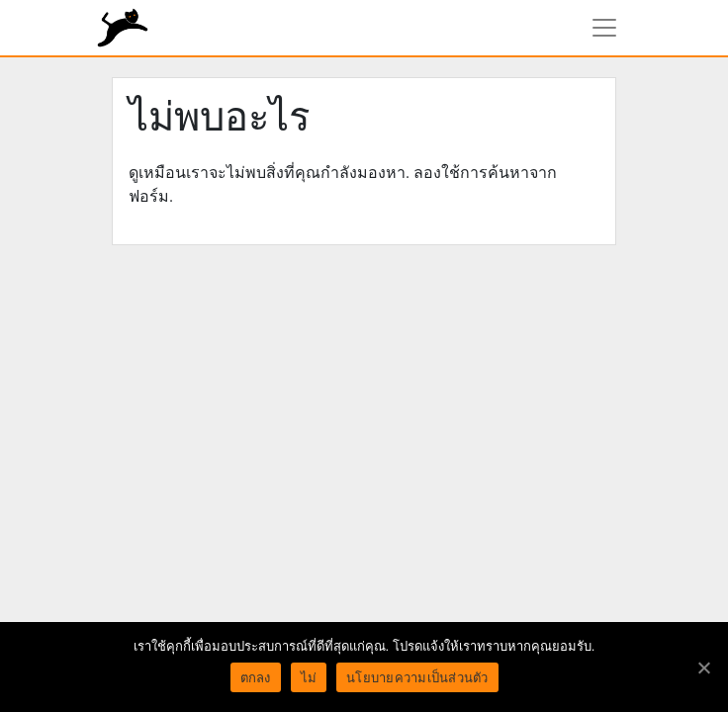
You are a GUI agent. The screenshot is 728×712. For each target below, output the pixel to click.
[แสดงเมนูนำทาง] (604, 28)
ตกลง (256, 678)
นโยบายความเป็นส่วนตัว (417, 678)
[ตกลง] (703, 667)
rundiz (123, 28)
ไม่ (309, 678)
